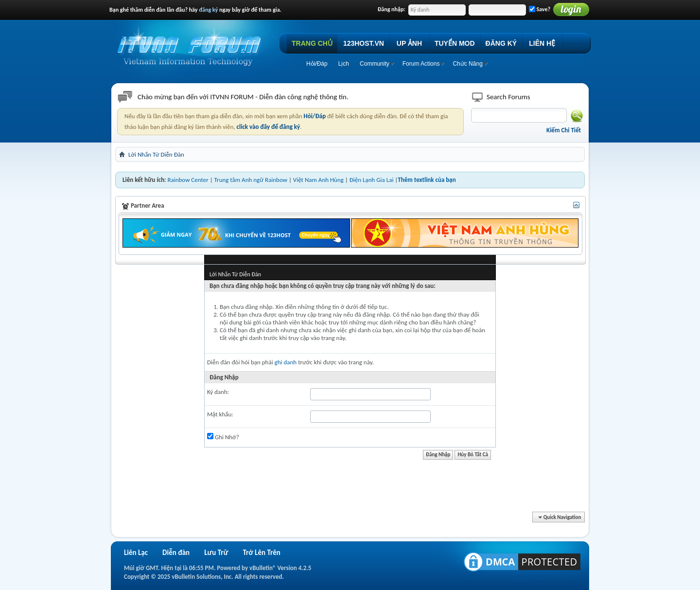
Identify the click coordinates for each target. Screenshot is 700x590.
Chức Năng (467, 64)
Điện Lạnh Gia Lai (372, 180)
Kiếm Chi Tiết (564, 130)
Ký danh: (218, 392)
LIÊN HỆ (542, 43)
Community (375, 64)
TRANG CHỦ (312, 43)
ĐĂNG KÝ (501, 43)
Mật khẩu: (220, 414)
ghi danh (286, 362)
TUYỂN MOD (455, 43)
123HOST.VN (364, 43)
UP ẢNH (409, 43)
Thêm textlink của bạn (427, 180)
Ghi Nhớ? (223, 437)
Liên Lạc (136, 553)
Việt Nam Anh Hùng (318, 180)
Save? (540, 9)
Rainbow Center (188, 180)
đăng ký (208, 10)
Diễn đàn (176, 553)
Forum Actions (421, 64)
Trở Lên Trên (261, 553)
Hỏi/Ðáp (317, 64)
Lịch (344, 64)
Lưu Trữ (216, 553)
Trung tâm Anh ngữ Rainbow (251, 180)
